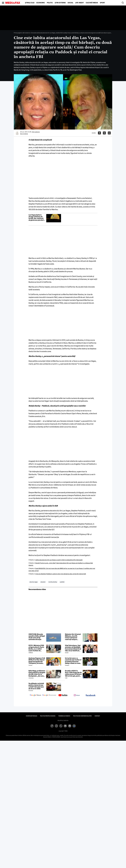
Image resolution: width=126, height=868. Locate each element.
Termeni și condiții (64, 716)
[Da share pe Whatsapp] (109, 133)
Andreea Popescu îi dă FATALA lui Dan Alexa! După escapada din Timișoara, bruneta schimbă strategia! (37, 661)
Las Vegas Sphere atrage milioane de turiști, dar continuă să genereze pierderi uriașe (36, 217)
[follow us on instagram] (77, 695)
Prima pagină (18, 33)
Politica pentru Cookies (48, 716)
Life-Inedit (79, 3)
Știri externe (60, 3)
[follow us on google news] (35, 695)
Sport (102, 3)
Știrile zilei (30, 3)
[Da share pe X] (104, 133)
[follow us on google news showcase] (49, 695)
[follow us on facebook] (91, 695)
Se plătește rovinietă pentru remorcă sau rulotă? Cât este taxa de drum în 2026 (36, 686)
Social (70, 3)
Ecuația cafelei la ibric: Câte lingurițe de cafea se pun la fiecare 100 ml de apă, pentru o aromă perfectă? (73, 673)
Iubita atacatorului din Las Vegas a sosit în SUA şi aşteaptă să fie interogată (59, 560)
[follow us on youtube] (63, 695)
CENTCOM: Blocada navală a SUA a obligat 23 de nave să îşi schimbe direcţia (37, 637)
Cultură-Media (92, 3)
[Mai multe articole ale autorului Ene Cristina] (17, 133)
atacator (43, 582)
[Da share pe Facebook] (99, 133)
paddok (62, 582)
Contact (97, 716)
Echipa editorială (32, 716)
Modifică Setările (63, 720)
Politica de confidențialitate (82, 716)
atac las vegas (34, 582)
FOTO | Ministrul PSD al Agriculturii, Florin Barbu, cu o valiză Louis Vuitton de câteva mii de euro (36, 648)
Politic (50, 3)
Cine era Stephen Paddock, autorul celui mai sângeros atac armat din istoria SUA (61, 574)
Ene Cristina (24, 134)
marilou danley (53, 582)
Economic (41, 3)
